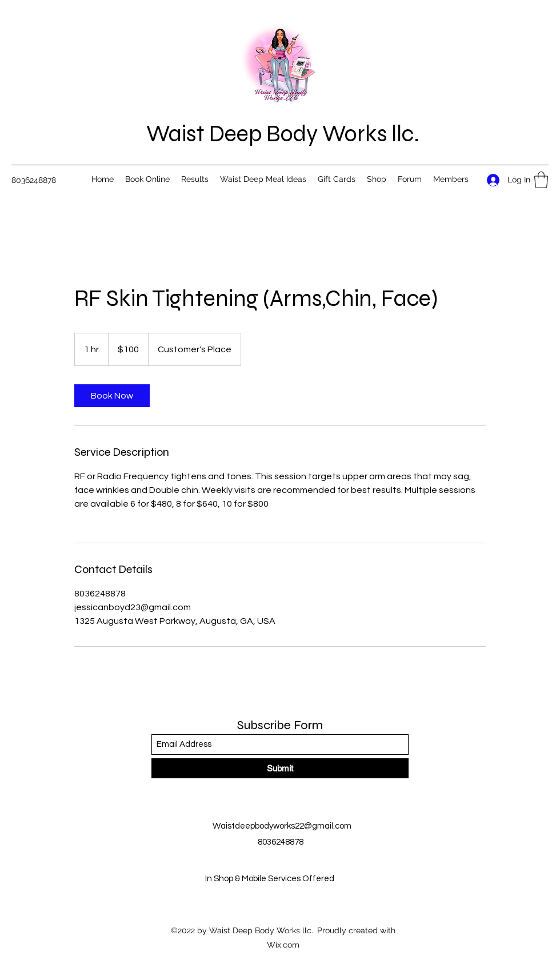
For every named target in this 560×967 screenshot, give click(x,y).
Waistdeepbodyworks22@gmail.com (282, 826)
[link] (112, 396)
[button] (541, 180)
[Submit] (280, 768)
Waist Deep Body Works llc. (283, 134)
